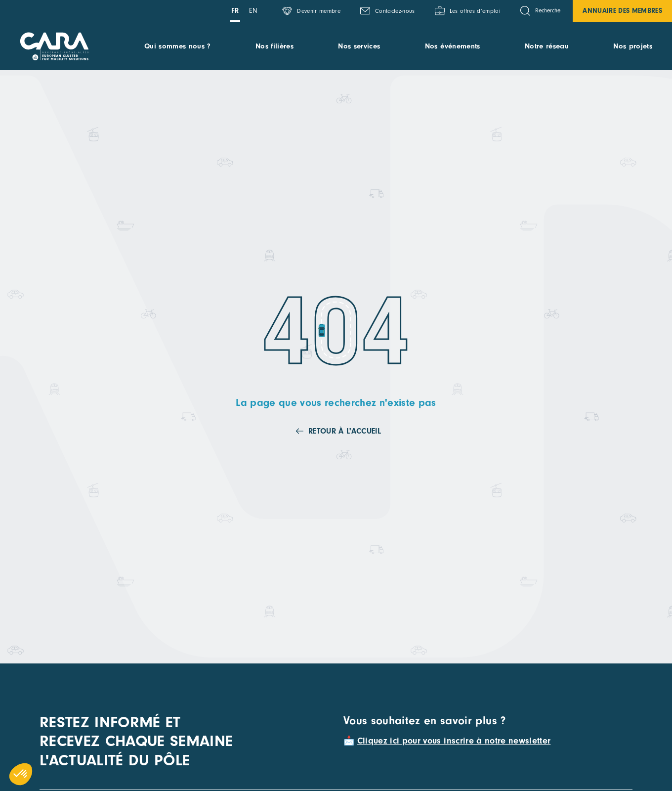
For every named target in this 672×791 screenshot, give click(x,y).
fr (235, 11)
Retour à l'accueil (345, 431)
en (253, 11)
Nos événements (453, 46)
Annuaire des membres (622, 11)
